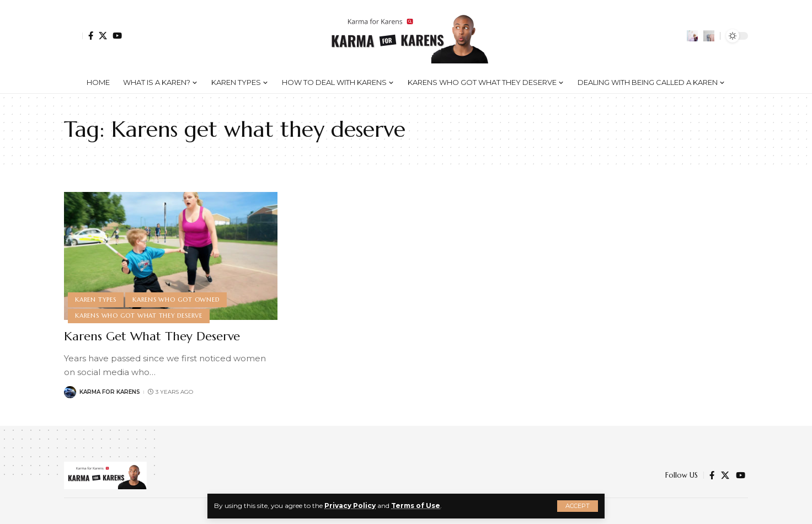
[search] (709, 36)
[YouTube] (117, 36)
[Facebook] (91, 36)
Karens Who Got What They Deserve (139, 316)
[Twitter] (103, 36)
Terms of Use (416, 506)
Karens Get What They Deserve (152, 336)
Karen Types (95, 300)
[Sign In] (73, 36)
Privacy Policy (350, 506)
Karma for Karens (110, 392)
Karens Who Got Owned (176, 300)
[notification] (692, 36)
